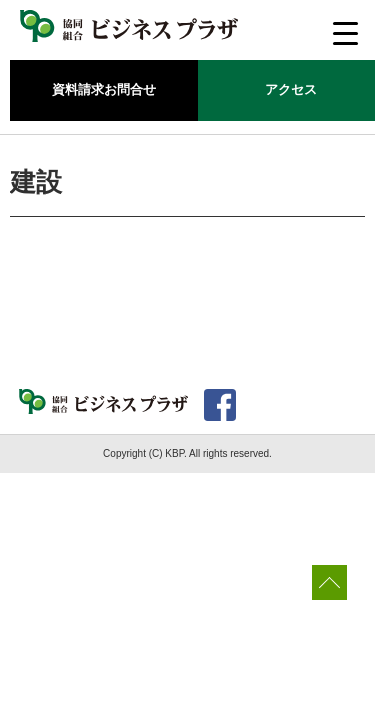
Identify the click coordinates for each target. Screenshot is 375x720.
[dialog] (337, 680)
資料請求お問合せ (104, 89)
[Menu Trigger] (345, 32)
